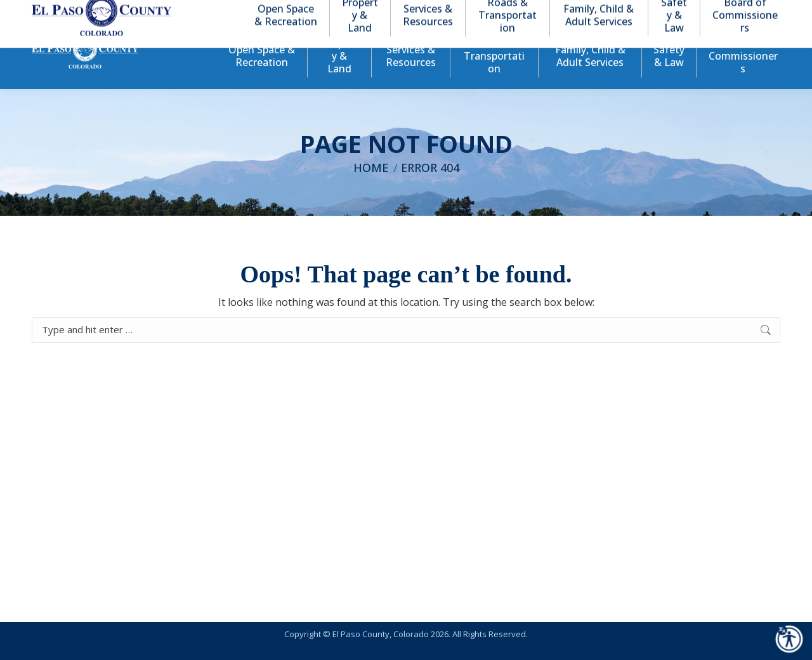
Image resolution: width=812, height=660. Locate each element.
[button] (718, 12)
